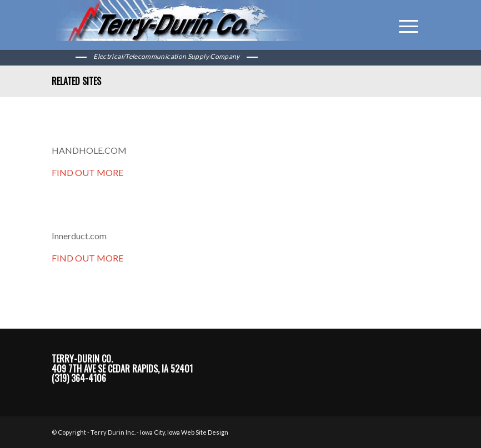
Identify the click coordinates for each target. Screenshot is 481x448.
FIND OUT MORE (87, 172)
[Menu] (403, 25)
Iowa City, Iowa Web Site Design (184, 432)
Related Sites (76, 81)
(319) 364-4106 (79, 378)
